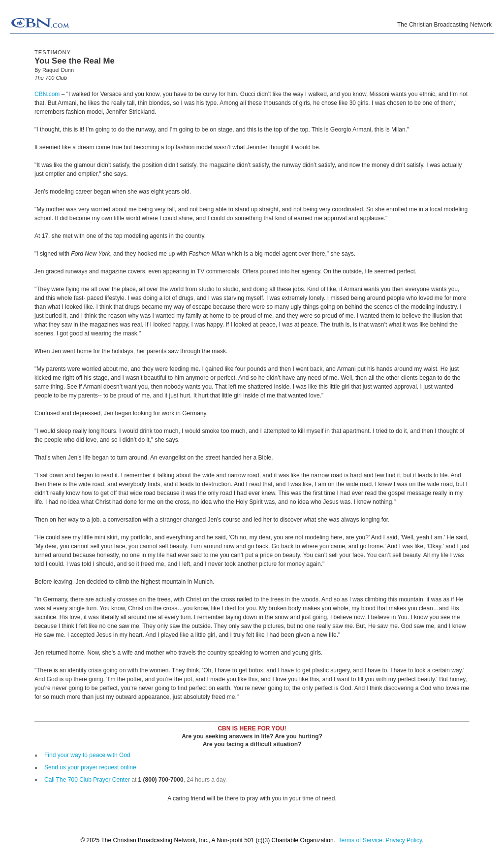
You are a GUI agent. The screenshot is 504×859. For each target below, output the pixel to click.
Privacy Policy (404, 840)
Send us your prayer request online (90, 767)
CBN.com (47, 94)
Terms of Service (360, 840)
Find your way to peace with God (87, 755)
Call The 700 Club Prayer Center (87, 780)
